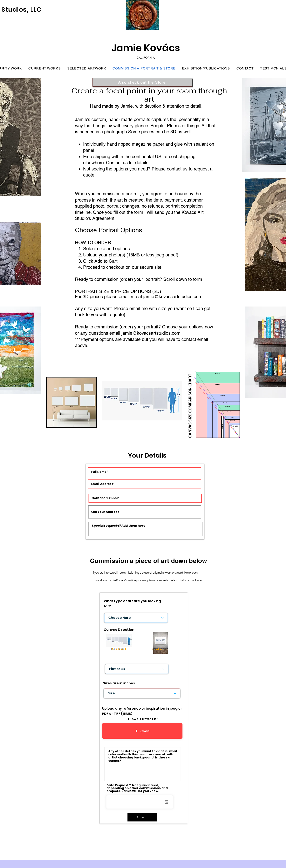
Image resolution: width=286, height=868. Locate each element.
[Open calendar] (167, 802)
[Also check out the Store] (142, 82)
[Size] (142, 693)
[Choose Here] (136, 618)
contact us (177, 169)
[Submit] (142, 817)
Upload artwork (141, 719)
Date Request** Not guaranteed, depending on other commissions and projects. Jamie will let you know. (137, 788)
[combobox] (145, 512)
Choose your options (183, 327)
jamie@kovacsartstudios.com (173, 297)
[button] (142, 731)
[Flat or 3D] (137, 669)
